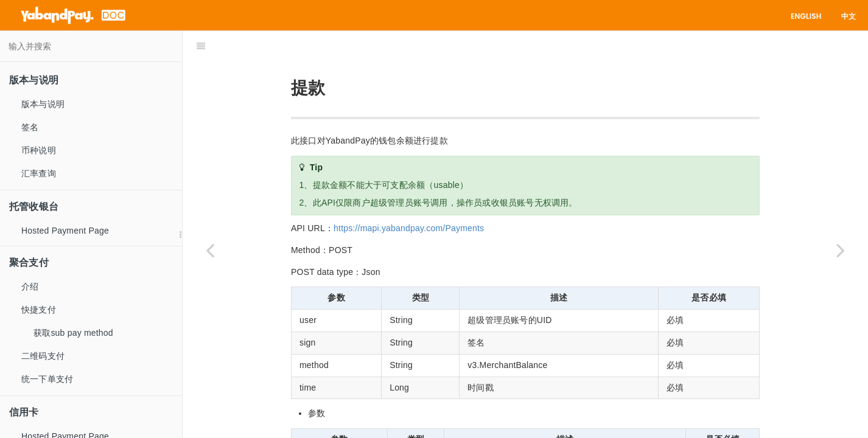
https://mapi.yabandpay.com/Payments (409, 198)
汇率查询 (39, 173)
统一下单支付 (47, 379)
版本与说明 (43, 104)
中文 (849, 16)
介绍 (30, 287)
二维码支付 (43, 356)
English (806, 16)
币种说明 (39, 150)
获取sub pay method (73, 333)
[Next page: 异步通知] (841, 250)
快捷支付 (39, 310)
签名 (30, 127)
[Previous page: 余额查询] (210, 250)
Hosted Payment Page (65, 231)
